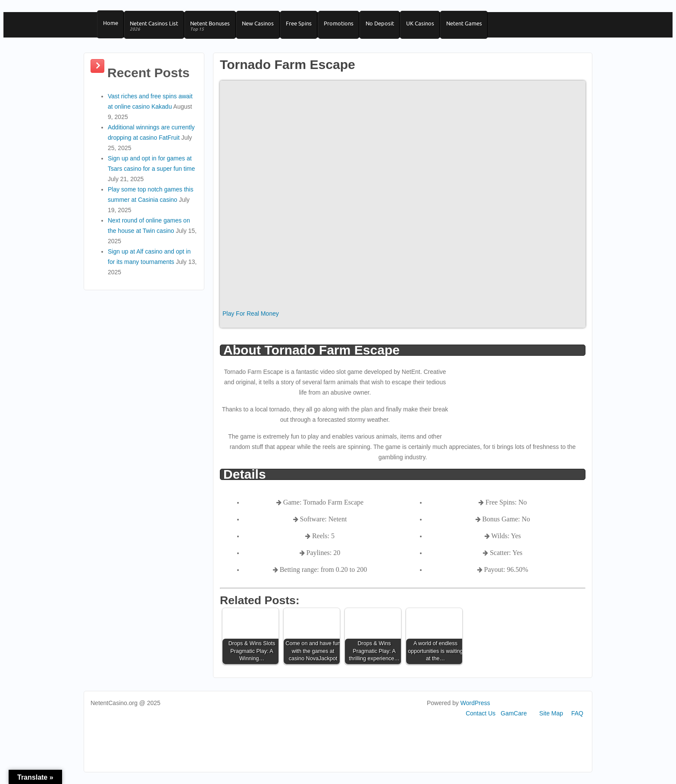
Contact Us (480, 718)
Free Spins (307, 25)
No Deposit (391, 25)
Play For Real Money (251, 319)
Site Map (551, 718)
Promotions (348, 25)
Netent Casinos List (156, 29)
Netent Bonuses (214, 29)
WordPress (475, 708)
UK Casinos (433, 25)
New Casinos (264, 25)
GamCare (514, 718)
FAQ (577, 718)
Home (111, 25)
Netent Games (479, 25)
